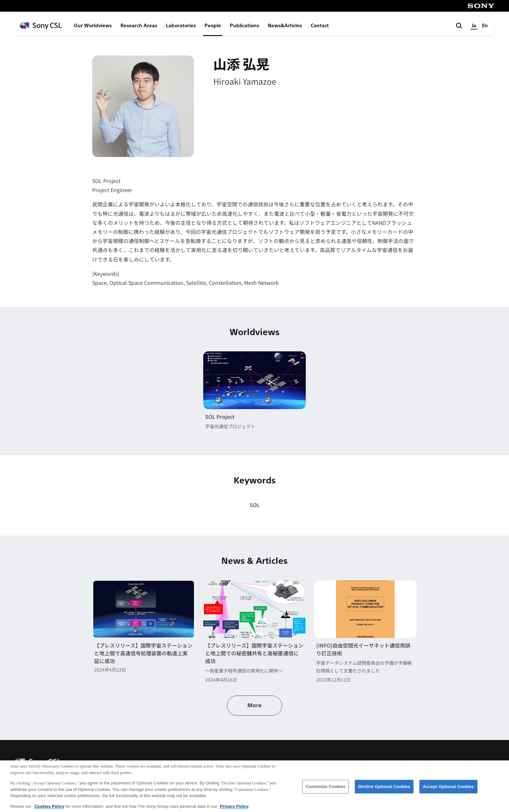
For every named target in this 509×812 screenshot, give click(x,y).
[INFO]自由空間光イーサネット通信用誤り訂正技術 (363, 649)
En (485, 26)
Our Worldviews (93, 26)
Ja (474, 26)
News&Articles (285, 26)
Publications (244, 26)
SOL (255, 505)
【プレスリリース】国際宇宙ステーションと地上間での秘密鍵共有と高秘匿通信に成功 (254, 653)
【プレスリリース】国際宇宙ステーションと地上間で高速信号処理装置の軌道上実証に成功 (143, 653)
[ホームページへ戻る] (41, 26)
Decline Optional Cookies (384, 790)
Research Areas (139, 26)
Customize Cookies (326, 790)
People (213, 26)
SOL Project (220, 417)
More (255, 705)
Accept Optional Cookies (448, 790)
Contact (320, 26)
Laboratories (181, 26)
